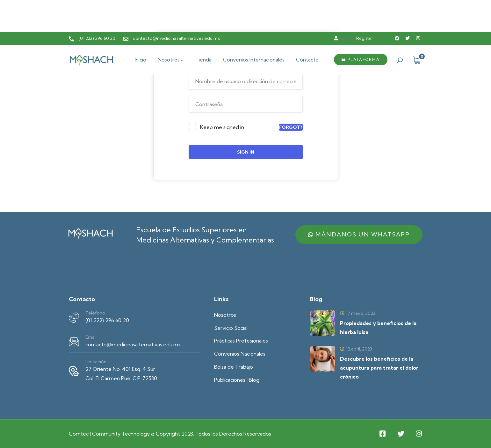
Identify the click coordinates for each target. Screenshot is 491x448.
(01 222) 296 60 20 (107, 320)
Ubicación (96, 362)
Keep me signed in (222, 127)
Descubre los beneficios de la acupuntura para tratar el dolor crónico (379, 368)
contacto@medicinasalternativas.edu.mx (133, 344)
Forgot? (291, 127)
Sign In (246, 152)
